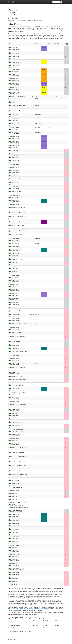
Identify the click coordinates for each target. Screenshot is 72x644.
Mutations (35, 2)
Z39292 (36, 21)
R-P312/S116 (11, 21)
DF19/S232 (23, 21)
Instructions (21, 2)
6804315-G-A (42, 21)
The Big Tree (12, 2)
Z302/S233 (30, 21)
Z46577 (18, 21)
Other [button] (42, 2)
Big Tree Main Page (13, 639)
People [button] (28, 2)
